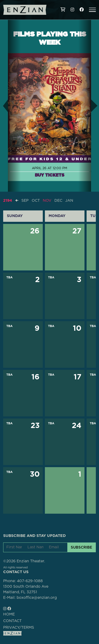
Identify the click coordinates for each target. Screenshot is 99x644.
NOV (47, 201)
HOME (9, 614)
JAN (69, 201)
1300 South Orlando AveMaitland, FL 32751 (26, 589)
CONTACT (12, 621)
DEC (58, 201)
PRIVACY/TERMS (19, 628)
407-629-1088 (30, 581)
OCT (36, 201)
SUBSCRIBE (81, 547)
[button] (92, 10)
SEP (25, 201)
